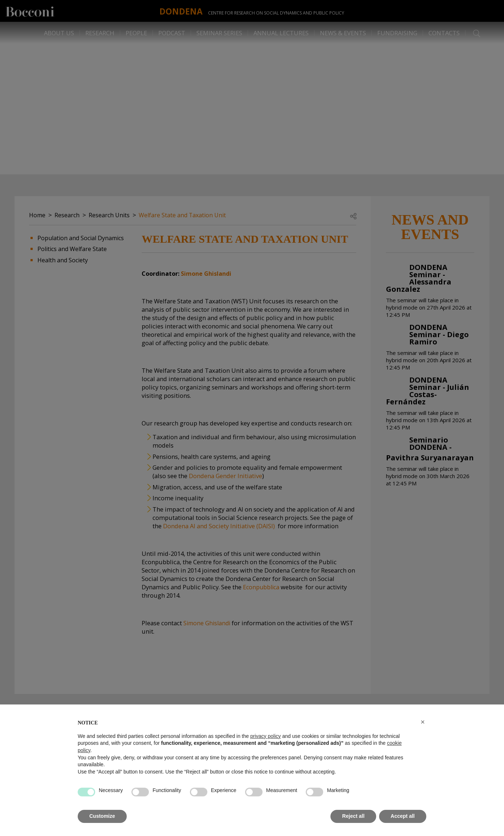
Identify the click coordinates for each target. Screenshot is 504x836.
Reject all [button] (353, 816)
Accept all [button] (403, 816)
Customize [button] (102, 816)
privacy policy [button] (265, 736)
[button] (423, 722)
